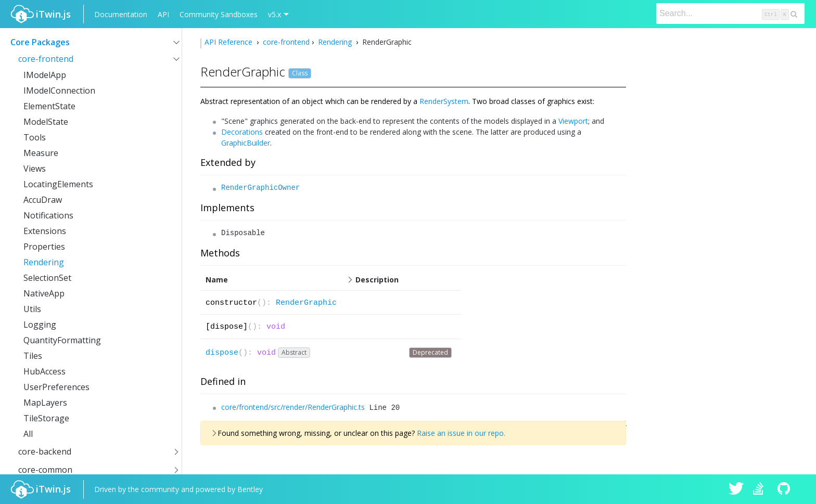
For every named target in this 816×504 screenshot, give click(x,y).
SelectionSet (47, 278)
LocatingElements (58, 184)
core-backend (45, 451)
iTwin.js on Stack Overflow (761, 489)
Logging (40, 325)
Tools (35, 137)
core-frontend (46, 59)
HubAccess (44, 371)
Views (35, 169)
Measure (41, 153)
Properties (44, 247)
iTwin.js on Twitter (736, 489)
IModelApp (45, 75)
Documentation (121, 14)
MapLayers (45, 403)
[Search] (730, 14)
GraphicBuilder (246, 143)
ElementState (49, 106)
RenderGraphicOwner (260, 188)
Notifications (48, 215)
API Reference (229, 42)
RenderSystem (444, 101)
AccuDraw (43, 200)
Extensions (45, 231)
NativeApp (44, 293)
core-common (45, 470)
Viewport (573, 121)
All (28, 434)
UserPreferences (56, 387)
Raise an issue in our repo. (461, 433)
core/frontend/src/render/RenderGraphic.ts (293, 407)
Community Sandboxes (219, 14)
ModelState (46, 122)
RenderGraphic (306, 303)
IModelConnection (59, 91)
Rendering (44, 262)
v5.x (275, 14)
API (163, 14)
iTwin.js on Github (785, 489)
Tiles (33, 356)
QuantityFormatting (62, 340)
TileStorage (46, 418)
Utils (32, 309)
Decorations (242, 132)
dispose (222, 353)
